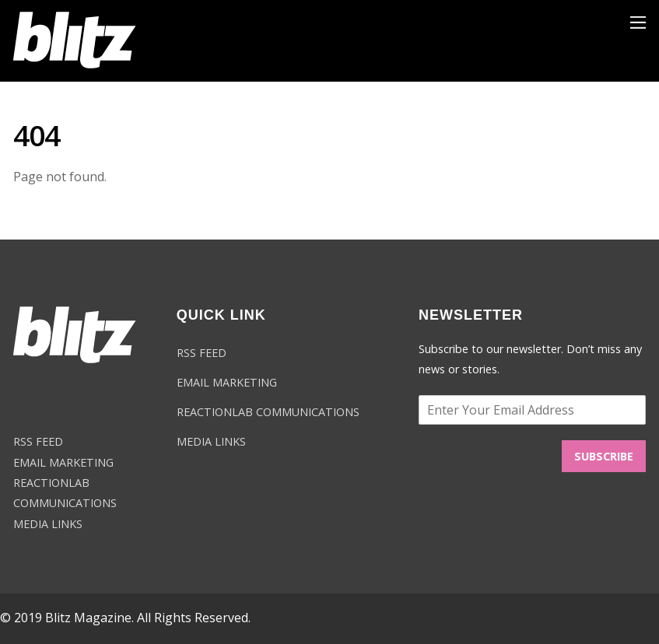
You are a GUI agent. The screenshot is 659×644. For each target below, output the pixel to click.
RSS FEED (38, 441)
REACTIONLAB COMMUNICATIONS (268, 412)
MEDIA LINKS (48, 524)
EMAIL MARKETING (63, 462)
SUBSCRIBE (604, 456)
